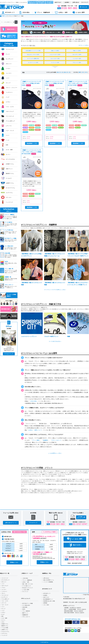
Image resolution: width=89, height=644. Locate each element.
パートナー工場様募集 (48, 582)
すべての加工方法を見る (55, 341)
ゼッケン (3, 620)
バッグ (3, 610)
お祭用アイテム (5, 630)
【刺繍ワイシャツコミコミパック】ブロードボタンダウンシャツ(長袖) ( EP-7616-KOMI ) (32, 152)
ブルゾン (3, 593)
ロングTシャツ (5, 597)
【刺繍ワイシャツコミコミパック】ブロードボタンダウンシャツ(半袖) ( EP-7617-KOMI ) (78, 83)
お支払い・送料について (35, 430)
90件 (86, 72)
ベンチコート (4, 591)
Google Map (86, 595)
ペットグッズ (4, 635)
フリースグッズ (5, 595)
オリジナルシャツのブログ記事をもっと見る (55, 290)
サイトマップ (25, 592)
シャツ (3, 584)
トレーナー (4, 589)
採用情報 (45, 603)
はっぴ (3, 614)
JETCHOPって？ (47, 593)
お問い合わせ (46, 578)
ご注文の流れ (33, 401)
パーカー (3, 588)
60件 (83, 72)
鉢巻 (2, 616)
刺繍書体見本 (25, 615)
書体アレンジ (25, 613)
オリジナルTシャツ (6, 580)
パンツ (3, 607)
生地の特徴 (25, 607)
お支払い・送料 (26, 582)
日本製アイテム (5, 624)
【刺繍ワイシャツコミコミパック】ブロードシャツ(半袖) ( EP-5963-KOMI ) (32, 83)
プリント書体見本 (26, 611)
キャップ (3, 609)
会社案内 (45, 595)
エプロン (3, 612)
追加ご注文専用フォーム (49, 580)
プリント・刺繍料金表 (27, 580)
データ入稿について (27, 586)
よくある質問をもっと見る (55, 453)
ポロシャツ (4, 582)
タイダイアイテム (5, 631)
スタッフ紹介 (46, 605)
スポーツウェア (5, 586)
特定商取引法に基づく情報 (49, 601)
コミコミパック (5, 578)
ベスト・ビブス (5, 601)
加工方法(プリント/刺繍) (28, 603)
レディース (4, 603)
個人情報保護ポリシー (48, 599)
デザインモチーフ (56, 440)
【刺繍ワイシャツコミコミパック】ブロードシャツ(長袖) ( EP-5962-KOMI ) (55, 83)
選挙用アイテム (5, 626)
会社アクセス (46, 597)
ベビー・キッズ (5, 605)
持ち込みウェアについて (28, 588)
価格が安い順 (60, 72)
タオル (3, 622)
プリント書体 (36, 440)
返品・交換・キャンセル (28, 584)
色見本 (24, 609)
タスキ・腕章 (4, 618)
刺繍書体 (45, 440)
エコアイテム (4, 633)
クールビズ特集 (5, 628)
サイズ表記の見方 (26, 605)
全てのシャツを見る (83, 45)
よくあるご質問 (26, 590)
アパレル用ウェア (5, 599)
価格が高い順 (67, 72)
